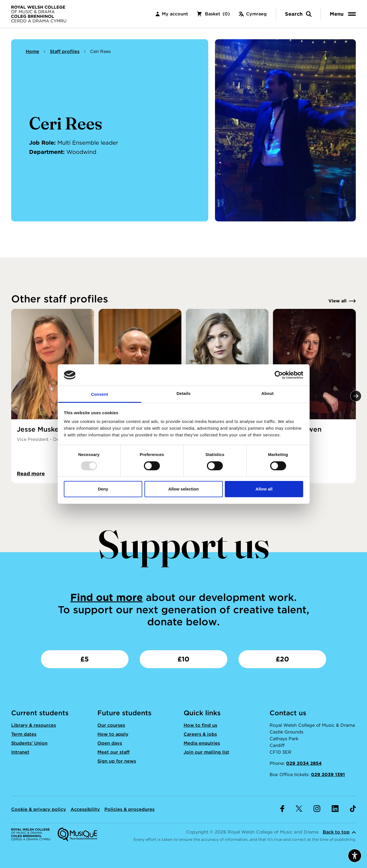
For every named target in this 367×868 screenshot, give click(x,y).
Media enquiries (202, 743)
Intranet (20, 752)
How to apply (113, 734)
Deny (103, 489)
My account (172, 14)
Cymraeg (253, 14)
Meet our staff (114, 752)
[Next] (356, 396)
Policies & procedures (129, 809)
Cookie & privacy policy (39, 809)
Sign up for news (117, 761)
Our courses (111, 725)
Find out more (107, 597)
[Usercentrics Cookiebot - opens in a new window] (279, 375)
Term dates (24, 734)
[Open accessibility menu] (355, 856)
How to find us (200, 725)
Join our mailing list (206, 752)
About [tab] (268, 393)
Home (32, 51)
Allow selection (183, 489)
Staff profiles (65, 51)
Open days (110, 743)
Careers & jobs (200, 734)
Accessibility (85, 809)
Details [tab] (184, 393)
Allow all (264, 489)
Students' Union (29, 743)
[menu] (344, 14)
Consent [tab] (100, 394)
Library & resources (34, 725)
